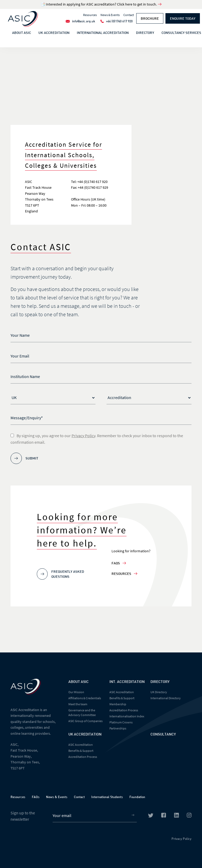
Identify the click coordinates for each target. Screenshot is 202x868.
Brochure (150, 18)
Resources (124, 574)
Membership (118, 704)
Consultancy (163, 734)
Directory (145, 33)
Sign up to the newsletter (23, 816)
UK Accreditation (54, 33)
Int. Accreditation (127, 681)
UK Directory (159, 692)
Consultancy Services (181, 33)
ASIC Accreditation (81, 745)
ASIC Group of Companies (85, 721)
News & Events (57, 797)
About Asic (79, 681)
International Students (107, 797)
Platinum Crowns (121, 722)
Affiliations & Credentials (85, 698)
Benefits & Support (81, 751)
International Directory (166, 698)
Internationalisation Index (127, 716)
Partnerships (118, 728)
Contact (79, 797)
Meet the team (78, 704)
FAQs (119, 563)
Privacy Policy (83, 436)
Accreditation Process (83, 757)
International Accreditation (103, 33)
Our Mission (76, 692)
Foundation (137, 797)
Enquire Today (183, 18)
